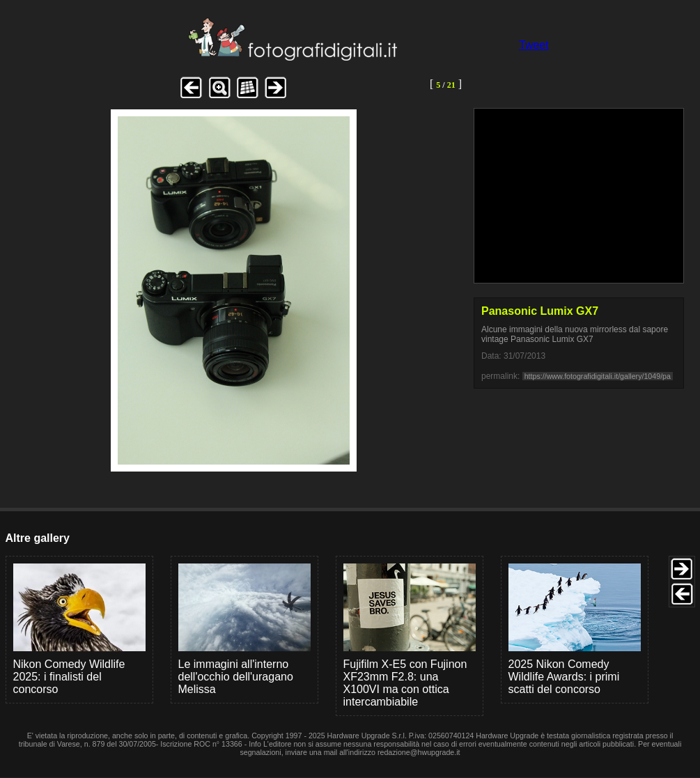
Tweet (534, 45)
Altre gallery (38, 538)
